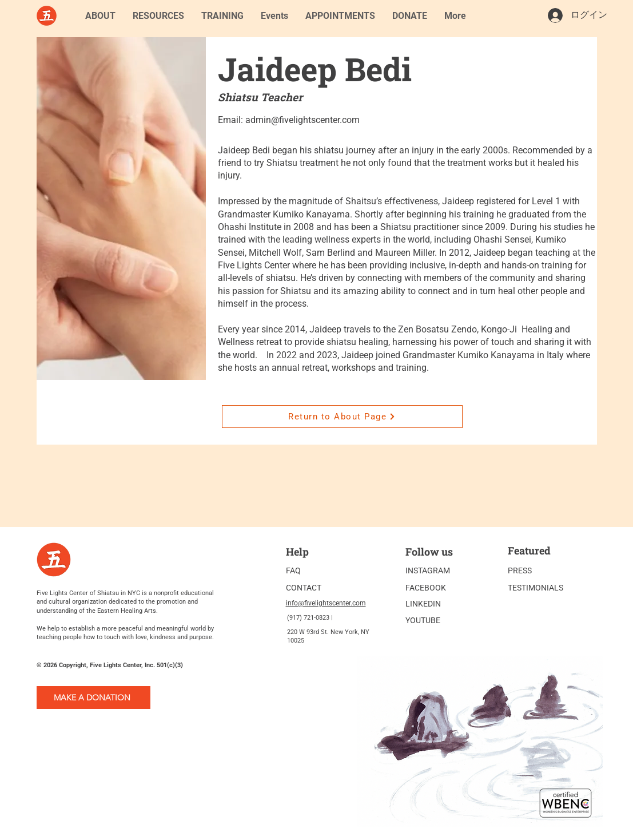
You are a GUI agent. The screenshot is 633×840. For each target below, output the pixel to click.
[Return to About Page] (342, 417)
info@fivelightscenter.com (326, 603)
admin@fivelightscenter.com (302, 120)
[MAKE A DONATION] (93, 698)
